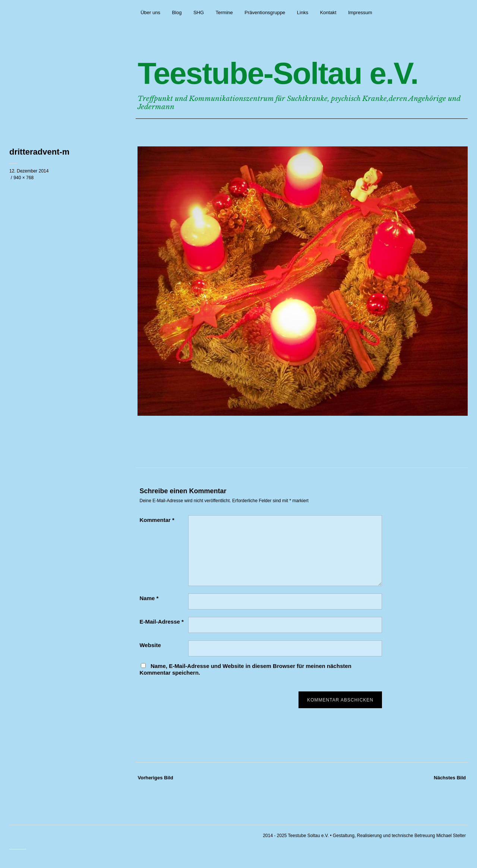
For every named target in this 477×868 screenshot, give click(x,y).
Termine (224, 12)
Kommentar (157, 520)
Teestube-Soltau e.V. (278, 73)
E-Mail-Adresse (161, 622)
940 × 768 (23, 178)
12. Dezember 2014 (29, 171)
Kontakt (328, 12)
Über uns (150, 12)
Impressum (360, 12)
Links (303, 12)
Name (149, 598)
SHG (199, 12)
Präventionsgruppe (265, 12)
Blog (177, 12)
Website (150, 645)
